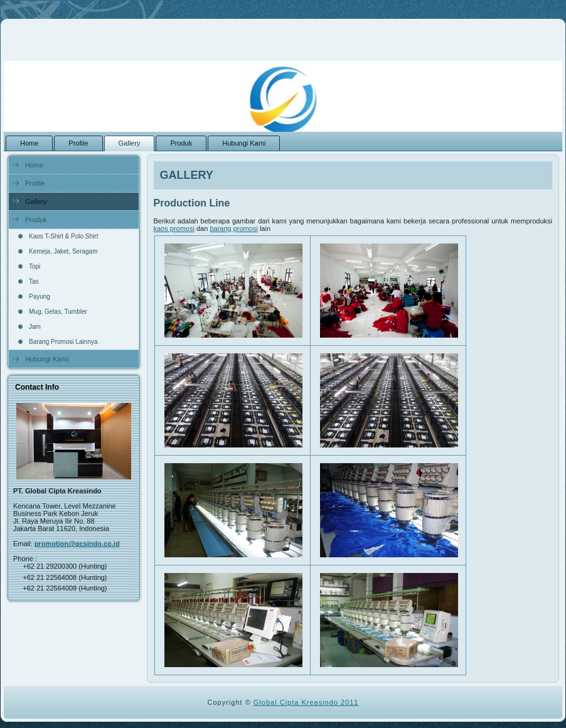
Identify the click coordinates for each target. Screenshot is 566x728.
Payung (40, 297)
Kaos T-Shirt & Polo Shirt (63, 236)
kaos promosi (174, 228)
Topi (35, 266)
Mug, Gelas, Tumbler (58, 312)
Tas (34, 281)
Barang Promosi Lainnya (63, 342)
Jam (35, 327)
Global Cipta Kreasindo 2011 (306, 702)
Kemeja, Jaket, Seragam (63, 251)
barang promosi (233, 228)
